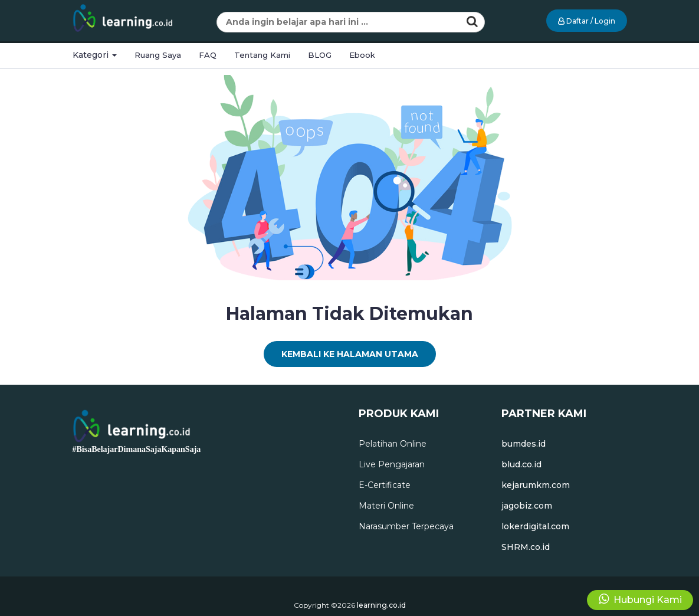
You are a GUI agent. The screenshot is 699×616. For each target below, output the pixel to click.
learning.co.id (381, 605)
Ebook (362, 55)
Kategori (95, 55)
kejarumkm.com (536, 485)
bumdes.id (524, 444)
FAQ (208, 55)
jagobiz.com (527, 506)
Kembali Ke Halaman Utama (350, 354)
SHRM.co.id (526, 547)
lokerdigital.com (535, 526)
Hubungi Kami (640, 599)
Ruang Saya (158, 55)
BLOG (320, 55)
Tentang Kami (262, 55)
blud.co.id (521, 464)
